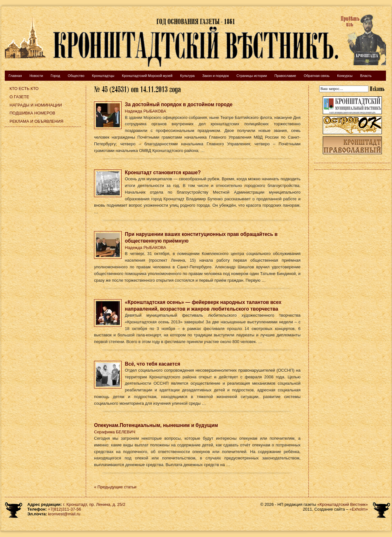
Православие (285, 76)
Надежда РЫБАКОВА (145, 111)
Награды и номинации (36, 105)
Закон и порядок (216, 76)
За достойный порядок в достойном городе (179, 104)
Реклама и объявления (37, 121)
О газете (19, 97)
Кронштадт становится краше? (163, 172)
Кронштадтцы (103, 76)
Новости (36, 76)
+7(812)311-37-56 (64, 509)
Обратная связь (317, 76)
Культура (187, 76)
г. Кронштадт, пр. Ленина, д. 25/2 (94, 504)
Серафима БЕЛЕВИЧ (115, 432)
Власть (366, 76)
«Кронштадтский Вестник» (343, 504)
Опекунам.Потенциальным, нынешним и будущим (156, 425)
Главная (15, 76)
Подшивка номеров (32, 113)
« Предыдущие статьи (115, 487)
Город (55, 76)
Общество (76, 76)
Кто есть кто (24, 89)
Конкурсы (345, 76)
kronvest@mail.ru (64, 514)
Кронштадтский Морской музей (147, 76)
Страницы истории (252, 76)
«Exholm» (359, 509)
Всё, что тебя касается (152, 364)
